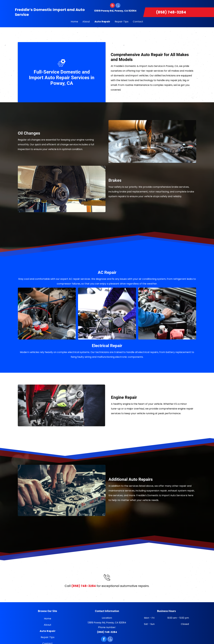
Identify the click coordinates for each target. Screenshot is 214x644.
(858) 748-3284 (171, 12)
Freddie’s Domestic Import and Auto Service (50, 12)
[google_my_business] (118, 6)
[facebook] (104, 639)
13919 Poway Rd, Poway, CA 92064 (115, 11)
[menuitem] (74, 22)
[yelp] (112, 6)
